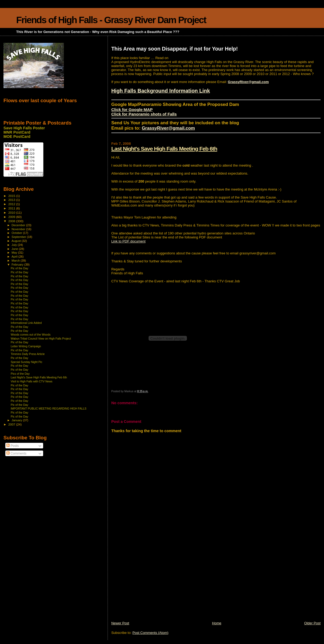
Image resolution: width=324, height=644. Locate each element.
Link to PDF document (128, 241)
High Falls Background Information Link (161, 91)
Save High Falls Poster (24, 128)
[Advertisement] (151, 584)
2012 (12, 204)
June (15, 249)
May (15, 253)
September (19, 237)
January (17, 420)
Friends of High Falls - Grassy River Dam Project (111, 20)
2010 (12, 212)
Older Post (312, 623)
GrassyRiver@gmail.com (248, 82)
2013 (12, 200)
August (17, 241)
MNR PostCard (17, 132)
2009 (12, 217)
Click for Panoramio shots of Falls (144, 114)
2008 (12, 221)
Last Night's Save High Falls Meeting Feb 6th (164, 149)
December (19, 225)
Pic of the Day (19, 268)
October (17, 233)
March (16, 261)
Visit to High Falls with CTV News (32, 381)
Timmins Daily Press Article (28, 354)
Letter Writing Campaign (26, 346)
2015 (12, 196)
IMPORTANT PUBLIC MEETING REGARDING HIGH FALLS (48, 408)
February (18, 265)
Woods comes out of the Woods (31, 335)
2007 (12, 424)
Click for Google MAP (132, 110)
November (19, 229)
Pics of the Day (20, 374)
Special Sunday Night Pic (26, 362)
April (15, 257)
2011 (12, 208)
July (15, 245)
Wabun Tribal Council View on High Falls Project (41, 338)
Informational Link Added (26, 323)
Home (217, 623)
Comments (16, 453)
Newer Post (120, 623)
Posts (13, 446)
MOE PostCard (17, 137)
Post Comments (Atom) (150, 633)
